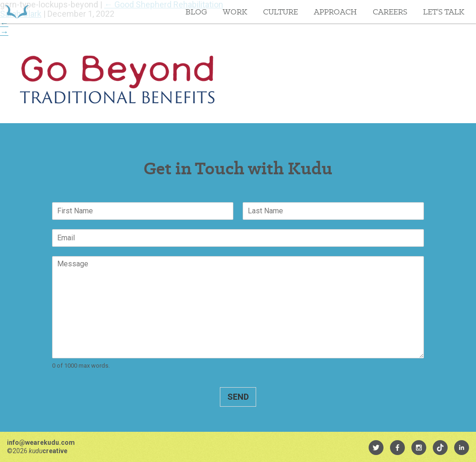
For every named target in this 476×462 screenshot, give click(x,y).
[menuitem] (376, 448)
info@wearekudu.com (41, 442)
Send (238, 397)
